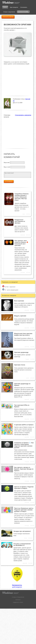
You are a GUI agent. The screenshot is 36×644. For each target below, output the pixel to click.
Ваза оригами (19, 301)
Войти (5, 7)
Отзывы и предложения (9, 12)
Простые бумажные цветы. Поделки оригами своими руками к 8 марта (24, 510)
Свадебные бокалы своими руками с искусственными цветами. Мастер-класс (22, 197)
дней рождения (17, 577)
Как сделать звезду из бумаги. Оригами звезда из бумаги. (24, 469)
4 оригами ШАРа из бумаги (24, 425)
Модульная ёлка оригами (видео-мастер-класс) (23, 334)
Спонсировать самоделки (23, 115)
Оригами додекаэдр (21, 352)
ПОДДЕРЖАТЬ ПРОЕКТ (18, 602)
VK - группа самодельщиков (10, 290)
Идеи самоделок (14, 7)
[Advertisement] (14, 132)
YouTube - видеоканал (9, 286)
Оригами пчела (20, 365)
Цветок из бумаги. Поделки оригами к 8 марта (24, 488)
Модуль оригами (20, 316)
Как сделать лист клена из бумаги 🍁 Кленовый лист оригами (21, 243)
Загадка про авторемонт (22, 531)
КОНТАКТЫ (18, 600)
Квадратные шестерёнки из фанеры (20, 221)
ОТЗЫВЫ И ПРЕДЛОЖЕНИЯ (18, 597)
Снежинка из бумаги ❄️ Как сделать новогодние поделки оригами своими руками (24, 445)
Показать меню (8, 17)
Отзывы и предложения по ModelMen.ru (22, 545)
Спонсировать (24, 7)
